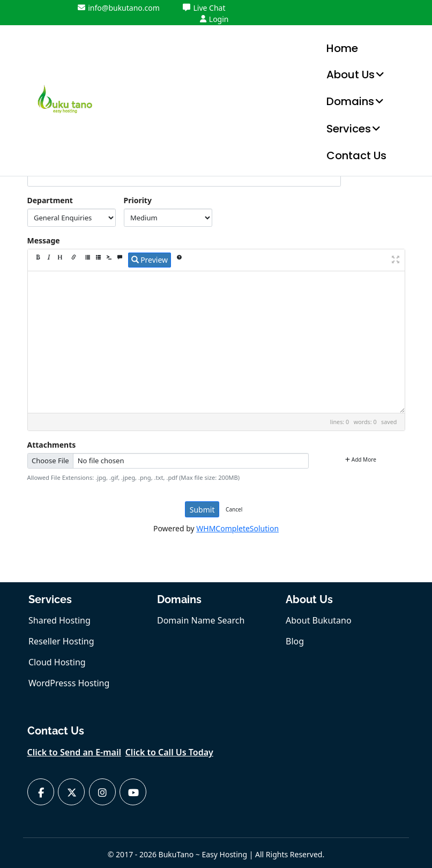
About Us (351, 75)
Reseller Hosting (61, 641)
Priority (138, 200)
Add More (361, 459)
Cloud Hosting (57, 662)
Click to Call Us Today (169, 752)
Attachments (52, 445)
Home (342, 48)
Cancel (234, 509)
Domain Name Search (201, 620)
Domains (350, 101)
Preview (150, 260)
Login (214, 19)
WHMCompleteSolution (237, 528)
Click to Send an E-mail (75, 752)
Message (44, 240)
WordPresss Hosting (69, 683)
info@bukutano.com (119, 8)
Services (349, 129)
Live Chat (204, 8)
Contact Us (356, 155)
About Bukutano (319, 620)
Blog (295, 641)
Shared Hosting (59, 620)
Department (50, 200)
